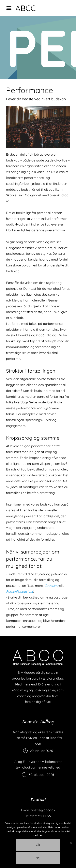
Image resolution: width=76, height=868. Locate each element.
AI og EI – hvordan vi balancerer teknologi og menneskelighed (38, 764)
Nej (38, 858)
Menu (10, 8)
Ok (38, 845)
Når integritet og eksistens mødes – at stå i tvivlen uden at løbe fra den (38, 738)
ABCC (26, 8)
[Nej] (71, 843)
